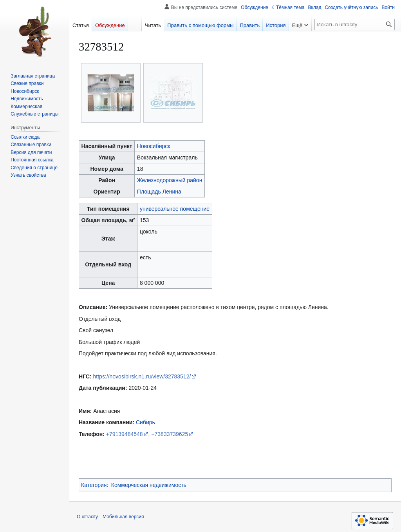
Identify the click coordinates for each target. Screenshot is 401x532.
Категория (94, 485)
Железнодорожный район (170, 180)
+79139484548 (125, 434)
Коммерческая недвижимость (149, 485)
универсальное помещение (175, 209)
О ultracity (87, 517)
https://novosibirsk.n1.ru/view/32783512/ (142, 376)
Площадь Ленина (159, 192)
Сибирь (145, 422)
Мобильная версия (123, 517)
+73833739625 (170, 434)
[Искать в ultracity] (355, 24)
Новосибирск (154, 146)
